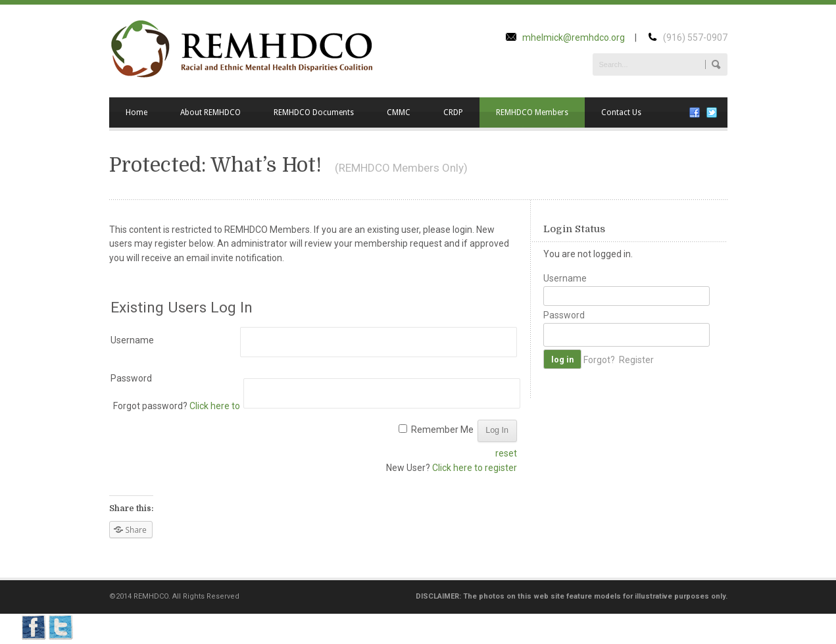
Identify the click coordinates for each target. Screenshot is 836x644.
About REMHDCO (210, 112)
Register (636, 359)
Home (136, 112)
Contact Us (621, 112)
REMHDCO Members (532, 112)
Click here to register (475, 468)
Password (131, 378)
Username (132, 340)
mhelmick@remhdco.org (574, 37)
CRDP (453, 112)
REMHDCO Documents (314, 112)
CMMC (399, 112)
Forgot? (599, 359)
